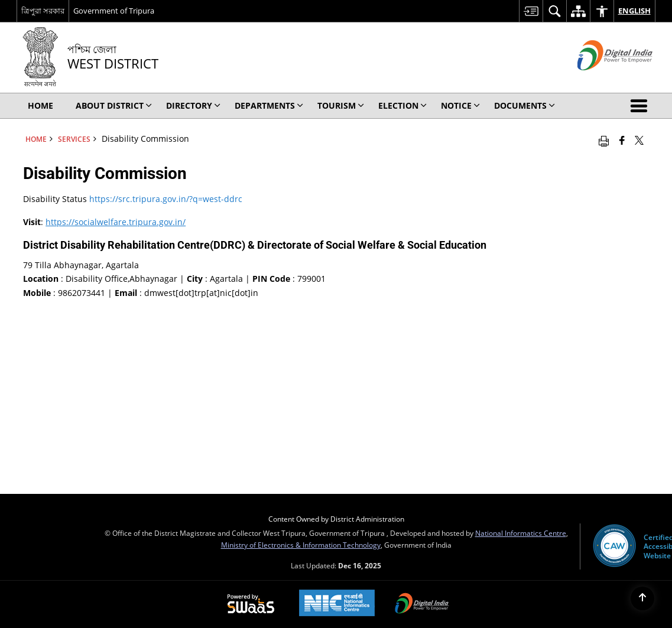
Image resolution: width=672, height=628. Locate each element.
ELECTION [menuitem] (402, 105)
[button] (641, 106)
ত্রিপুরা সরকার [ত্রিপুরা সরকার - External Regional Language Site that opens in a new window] (43, 11)
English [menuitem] (634, 11)
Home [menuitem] (40, 105)
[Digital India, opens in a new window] (422, 604)
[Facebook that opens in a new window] (622, 140)
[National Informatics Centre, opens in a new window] (337, 604)
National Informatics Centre (521, 533)
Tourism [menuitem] (341, 105)
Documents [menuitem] (525, 105)
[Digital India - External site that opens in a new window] (600, 80)
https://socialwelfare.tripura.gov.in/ (116, 222)
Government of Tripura (114, 11)
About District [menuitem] (114, 105)
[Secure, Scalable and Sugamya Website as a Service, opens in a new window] (251, 604)
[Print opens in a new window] (604, 140)
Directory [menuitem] (193, 105)
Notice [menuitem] (460, 105)
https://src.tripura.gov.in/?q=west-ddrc (166, 199)
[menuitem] (531, 11)
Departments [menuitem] (269, 105)
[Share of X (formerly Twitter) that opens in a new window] (639, 140)
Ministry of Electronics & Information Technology (301, 545)
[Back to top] (642, 598)
